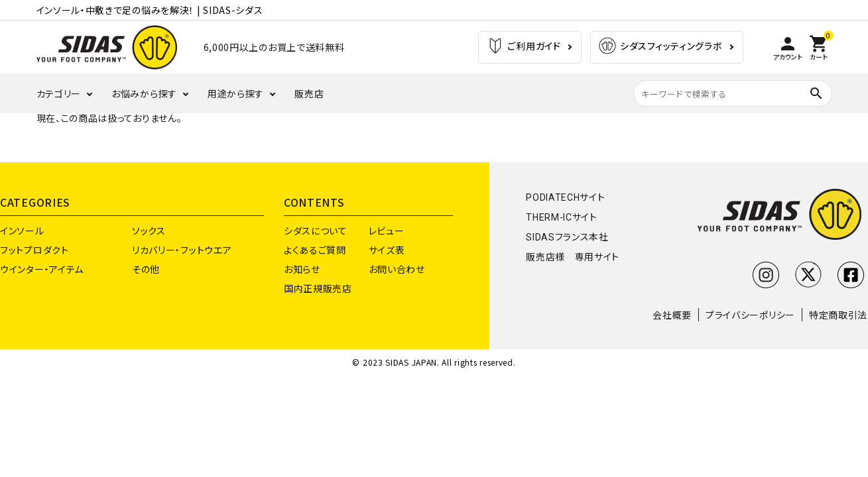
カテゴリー (59, 93)
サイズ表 (387, 250)
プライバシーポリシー (750, 315)
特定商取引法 (838, 315)
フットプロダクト (34, 250)
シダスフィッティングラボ (660, 47)
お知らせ (302, 269)
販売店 (309, 93)
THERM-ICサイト (562, 217)
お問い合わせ (397, 269)
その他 (146, 269)
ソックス (149, 231)
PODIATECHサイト (565, 197)
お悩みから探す (144, 93)
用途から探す (236, 93)
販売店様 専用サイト (573, 257)
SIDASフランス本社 (567, 237)
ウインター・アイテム (42, 269)
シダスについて (316, 231)
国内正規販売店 (318, 288)
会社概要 (672, 315)
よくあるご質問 (315, 250)
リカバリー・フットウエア (182, 250)
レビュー (387, 231)
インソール (22, 231)
